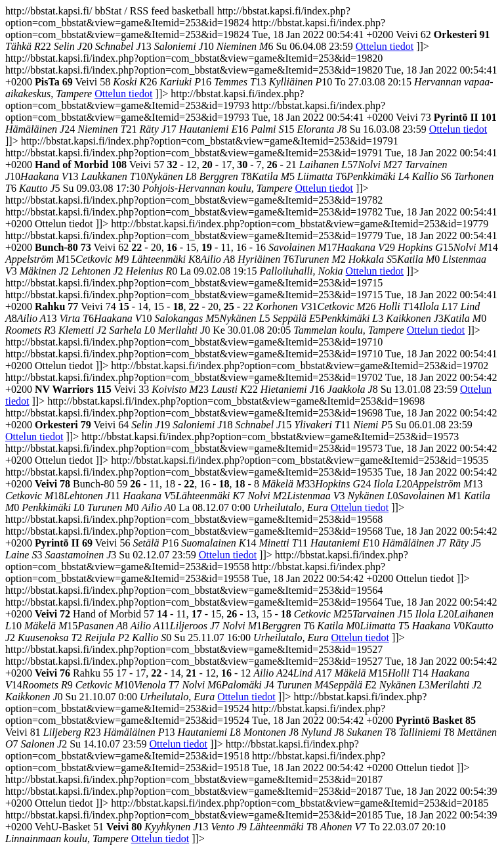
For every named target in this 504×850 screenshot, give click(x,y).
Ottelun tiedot (385, 46)
